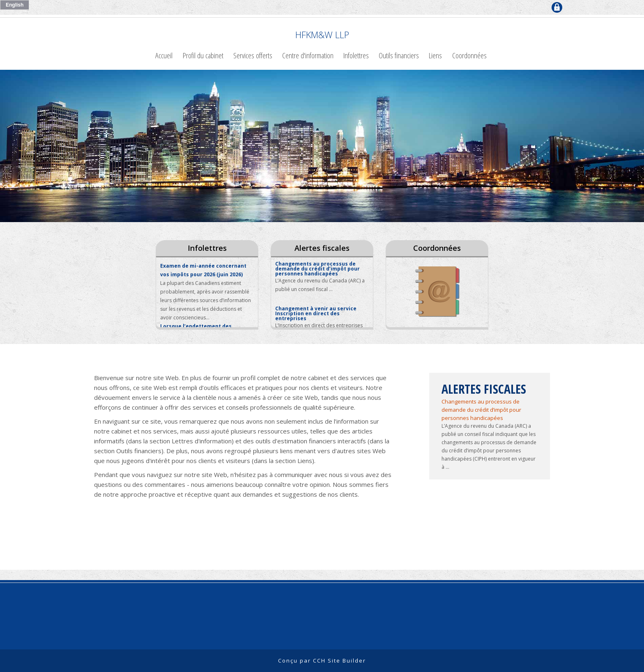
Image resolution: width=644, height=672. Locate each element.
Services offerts (253, 55)
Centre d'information (308, 55)
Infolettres (356, 55)
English (15, 5)
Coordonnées (469, 55)
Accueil (164, 55)
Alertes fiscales (322, 248)
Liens (435, 55)
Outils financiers (399, 55)
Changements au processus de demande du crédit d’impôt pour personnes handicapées (481, 410)
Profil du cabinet (203, 55)
